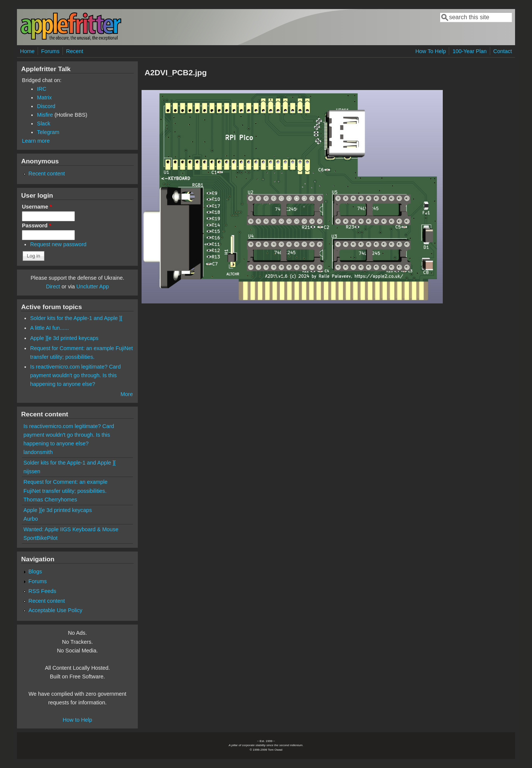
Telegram (48, 132)
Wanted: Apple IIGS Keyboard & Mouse (71, 529)
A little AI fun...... (50, 328)
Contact (503, 51)
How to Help (77, 720)
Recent (75, 51)
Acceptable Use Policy (56, 610)
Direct (53, 286)
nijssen (32, 471)
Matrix (44, 98)
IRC (42, 89)
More (127, 394)
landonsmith (38, 452)
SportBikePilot (40, 538)
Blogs (35, 571)
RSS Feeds (43, 591)
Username (37, 207)
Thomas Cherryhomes (50, 500)
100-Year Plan (470, 51)
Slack (43, 123)
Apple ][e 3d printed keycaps (64, 338)
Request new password (58, 244)
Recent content (47, 174)
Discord (46, 106)
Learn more (36, 141)
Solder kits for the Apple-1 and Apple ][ (76, 318)
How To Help (431, 51)
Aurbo (30, 519)
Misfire (45, 115)
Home (27, 51)
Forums (50, 51)
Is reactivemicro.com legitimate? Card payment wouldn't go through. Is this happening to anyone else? (75, 375)
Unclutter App (93, 286)
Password (37, 226)
